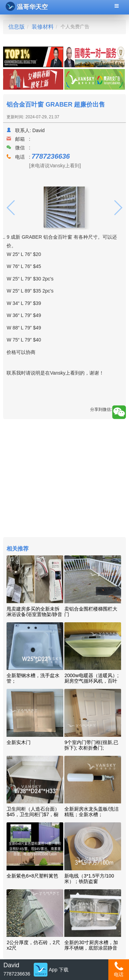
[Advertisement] (64, 479)
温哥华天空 (27, 6)
